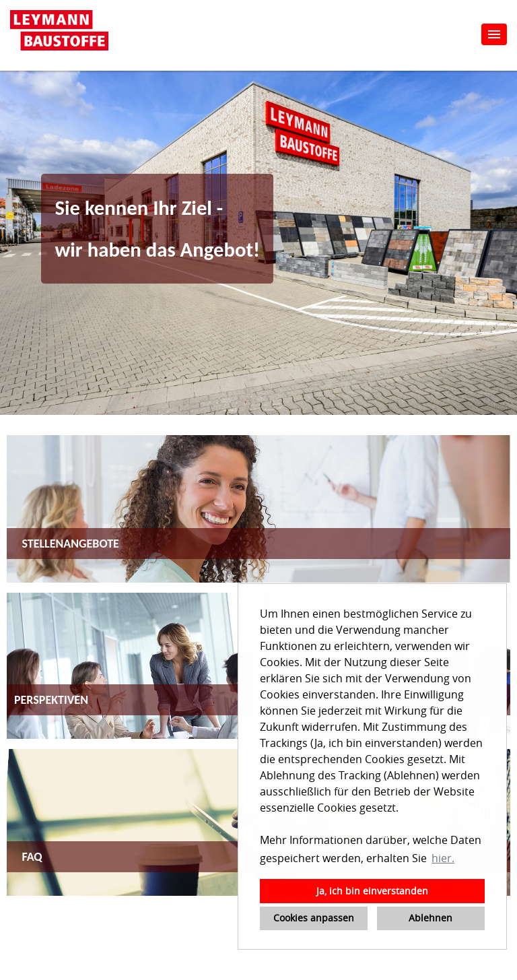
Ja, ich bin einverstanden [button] (372, 891)
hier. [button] (443, 858)
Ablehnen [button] (430, 918)
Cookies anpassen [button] (314, 918)
